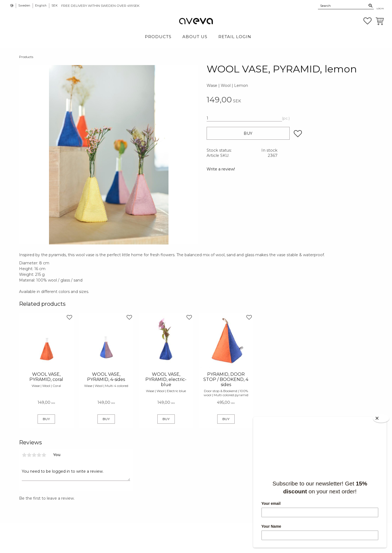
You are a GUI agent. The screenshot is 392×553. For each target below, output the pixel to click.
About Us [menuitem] (195, 37)
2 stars (29, 455)
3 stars (34, 455)
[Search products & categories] (343, 5)
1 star (24, 455)
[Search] (371, 6)
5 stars (44, 455)
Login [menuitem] (380, 8)
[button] (367, 21)
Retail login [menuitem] (235, 37)
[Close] (381, 418)
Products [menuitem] (158, 37)
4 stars (39, 455)
